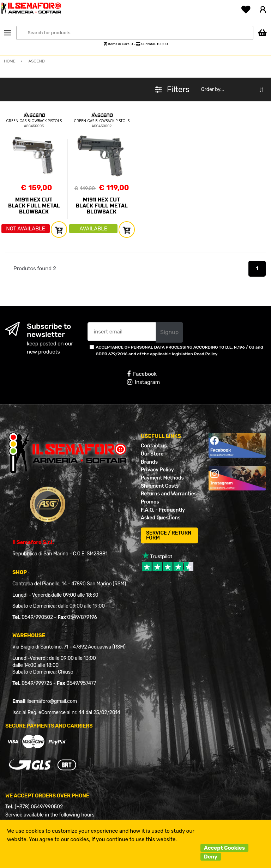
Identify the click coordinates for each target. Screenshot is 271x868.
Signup (169, 332)
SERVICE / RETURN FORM (169, 535)
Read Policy (206, 354)
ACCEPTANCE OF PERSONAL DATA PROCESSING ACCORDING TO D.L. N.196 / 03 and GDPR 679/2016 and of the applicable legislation (179, 351)
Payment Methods (162, 478)
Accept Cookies (224, 848)
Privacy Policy (157, 470)
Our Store (152, 454)
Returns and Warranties (169, 494)
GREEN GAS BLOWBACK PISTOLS (34, 121)
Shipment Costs (160, 486)
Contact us (154, 446)
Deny (211, 857)
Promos (150, 502)
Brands (149, 462)
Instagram (143, 382)
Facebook (142, 374)
